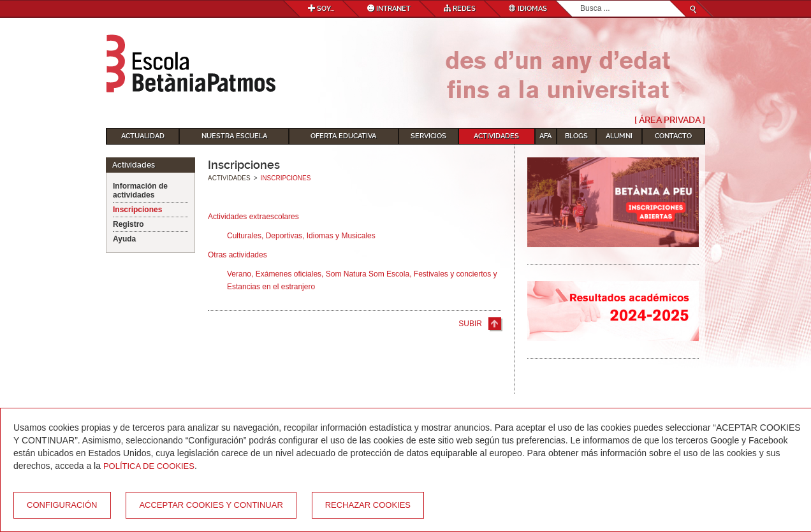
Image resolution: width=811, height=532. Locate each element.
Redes (460, 9)
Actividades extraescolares (253, 217)
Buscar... (581, 1)
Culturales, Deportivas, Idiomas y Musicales (301, 236)
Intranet (389, 9)
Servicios (428, 136)
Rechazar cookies (368, 505)
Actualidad (143, 136)
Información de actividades (140, 191)
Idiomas (528, 9)
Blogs (576, 136)
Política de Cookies (149, 466)
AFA (545, 136)
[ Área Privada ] (670, 120)
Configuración (62, 505)
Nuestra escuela (234, 136)
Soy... (321, 9)
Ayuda (124, 239)
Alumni (619, 136)
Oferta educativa (343, 136)
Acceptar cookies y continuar (211, 505)
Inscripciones (137, 210)
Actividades (496, 136)
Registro (128, 224)
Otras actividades (237, 255)
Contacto (673, 136)
